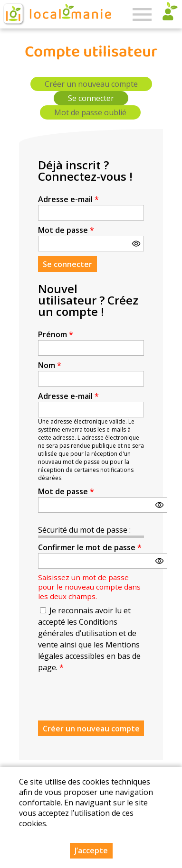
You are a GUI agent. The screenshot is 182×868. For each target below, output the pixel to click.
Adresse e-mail (68, 199)
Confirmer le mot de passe (90, 547)
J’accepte (91, 850)
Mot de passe (66, 230)
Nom (50, 365)
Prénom (56, 334)
